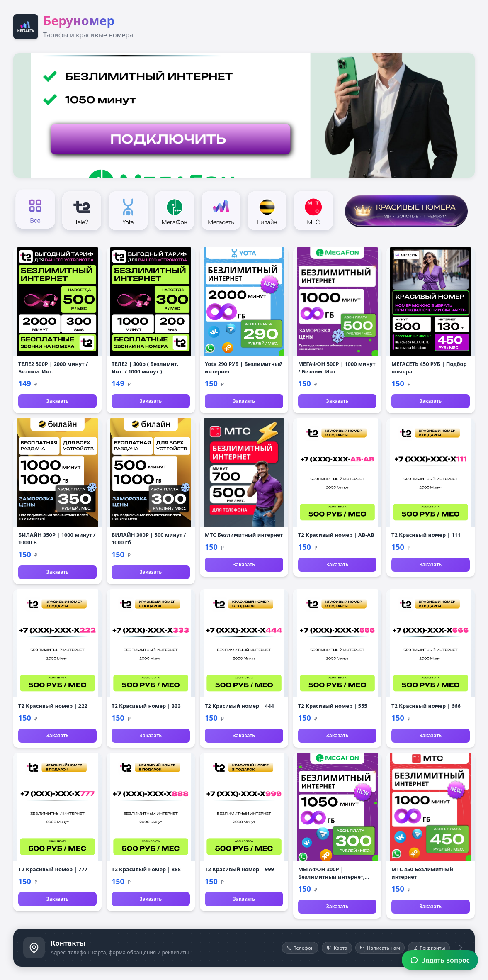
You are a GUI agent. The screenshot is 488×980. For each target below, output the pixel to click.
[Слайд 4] (253, 172)
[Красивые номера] (406, 210)
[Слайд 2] (241, 172)
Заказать (57, 401)
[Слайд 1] (235, 172)
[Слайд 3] (247, 172)
